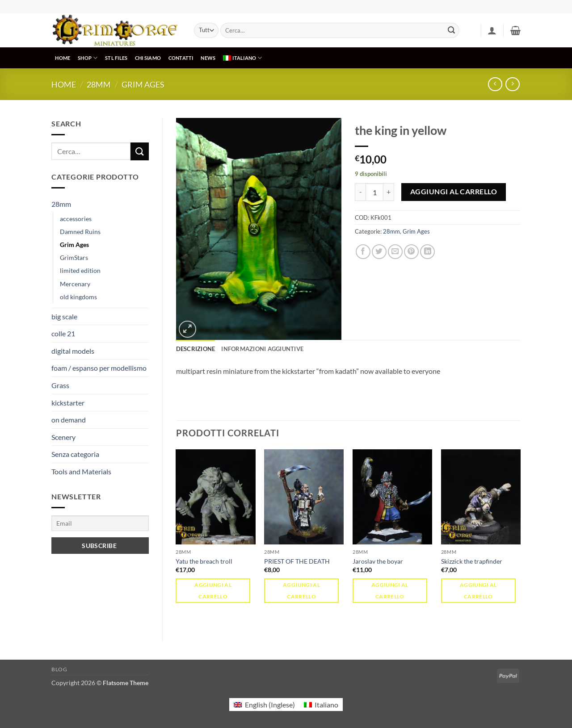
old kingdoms (78, 297)
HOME (63, 58)
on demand (69, 420)
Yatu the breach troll (204, 561)
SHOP (88, 58)
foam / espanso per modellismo (99, 368)
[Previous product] (512, 84)
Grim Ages (143, 84)
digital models (73, 351)
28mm (99, 84)
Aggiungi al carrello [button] (213, 590)
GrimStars (74, 257)
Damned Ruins (80, 232)
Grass (60, 385)
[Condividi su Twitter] (379, 252)
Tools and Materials (81, 471)
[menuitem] (243, 58)
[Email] (100, 523)
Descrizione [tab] (196, 349)
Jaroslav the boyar (378, 561)
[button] (492, 30)
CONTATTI (181, 58)
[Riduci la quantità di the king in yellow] (360, 192)
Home (64, 84)
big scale (64, 316)
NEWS (208, 58)
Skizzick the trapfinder (472, 561)
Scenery (63, 437)
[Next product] (495, 84)
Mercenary (75, 284)
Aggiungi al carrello (454, 192)
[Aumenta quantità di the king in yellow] (389, 192)
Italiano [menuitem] (326, 705)
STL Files (116, 58)
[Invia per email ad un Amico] (395, 252)
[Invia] (451, 30)
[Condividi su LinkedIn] (427, 252)
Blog (59, 669)
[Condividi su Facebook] (363, 252)
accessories (76, 219)
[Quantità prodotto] (374, 192)
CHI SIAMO (148, 58)
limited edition (80, 270)
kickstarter (68, 403)
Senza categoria (75, 454)
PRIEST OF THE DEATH (297, 561)
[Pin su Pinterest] (411, 252)
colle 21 (63, 333)
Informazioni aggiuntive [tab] (262, 349)
